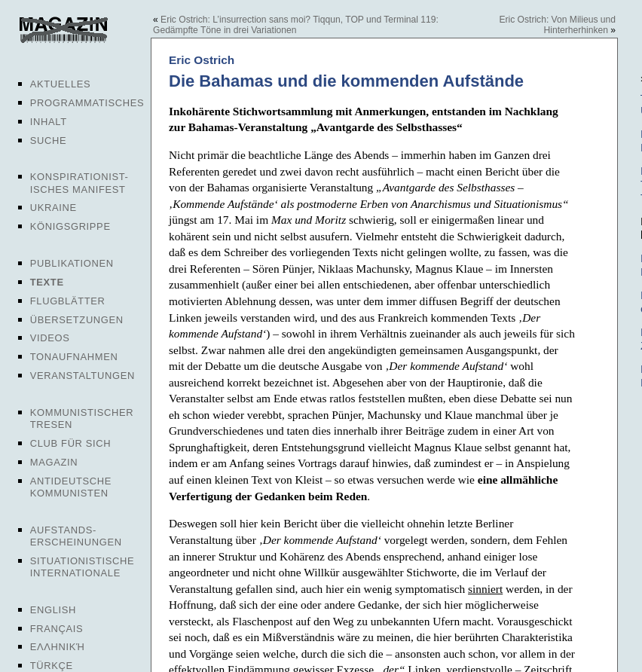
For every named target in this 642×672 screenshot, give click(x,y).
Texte (47, 282)
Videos (50, 338)
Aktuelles (61, 84)
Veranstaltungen (83, 376)
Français (57, 629)
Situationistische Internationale (83, 567)
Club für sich (71, 443)
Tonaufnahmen (74, 357)
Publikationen (72, 263)
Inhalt (49, 122)
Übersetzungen (77, 320)
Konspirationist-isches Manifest (79, 183)
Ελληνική (58, 647)
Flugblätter (68, 301)
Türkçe (52, 666)
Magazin (54, 462)
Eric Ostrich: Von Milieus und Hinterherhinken (557, 25)
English (53, 610)
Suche (48, 141)
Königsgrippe (70, 226)
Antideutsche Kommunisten (71, 487)
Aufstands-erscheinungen (76, 536)
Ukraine (53, 208)
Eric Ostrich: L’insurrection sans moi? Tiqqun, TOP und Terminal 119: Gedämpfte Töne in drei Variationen (296, 25)
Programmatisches (87, 103)
